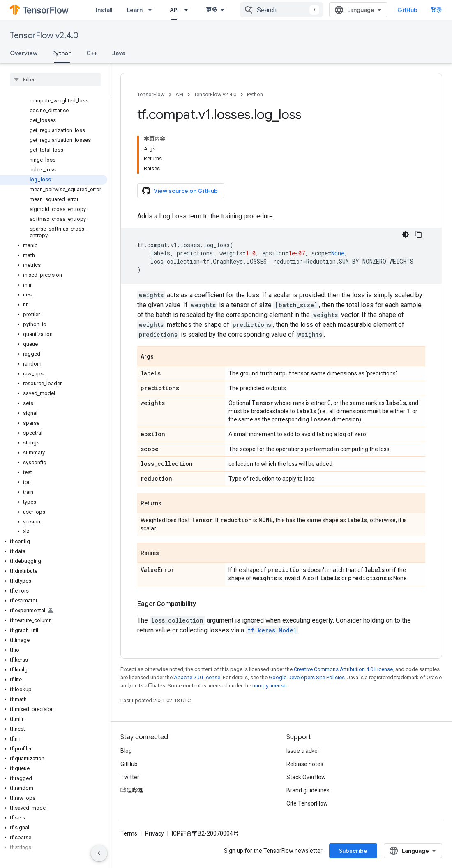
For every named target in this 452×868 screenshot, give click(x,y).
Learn (135, 10)
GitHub (407, 10)
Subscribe (353, 851)
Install (104, 10)
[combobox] (281, 10)
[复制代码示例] (419, 234)
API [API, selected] (174, 10)
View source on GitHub (180, 191)
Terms (129, 833)
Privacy (155, 833)
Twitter (130, 777)
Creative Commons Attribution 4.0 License (343, 669)
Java (119, 53)
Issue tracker (303, 751)
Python (255, 94)
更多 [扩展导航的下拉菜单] (212, 10)
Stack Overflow (306, 777)
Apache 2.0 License (197, 677)
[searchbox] (55, 79)
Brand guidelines (308, 790)
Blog (126, 751)
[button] (54, 245)
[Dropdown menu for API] (189, 10)
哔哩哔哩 (132, 790)
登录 (436, 10)
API (179, 94)
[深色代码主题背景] (406, 234)
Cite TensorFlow (307, 803)
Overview (24, 53)
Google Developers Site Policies (307, 677)
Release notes (305, 764)
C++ (92, 53)
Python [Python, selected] (62, 53)
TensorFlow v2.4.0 (44, 36)
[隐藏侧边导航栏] (99, 853)
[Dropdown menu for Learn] (152, 10)
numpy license (269, 686)
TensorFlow (151, 94)
